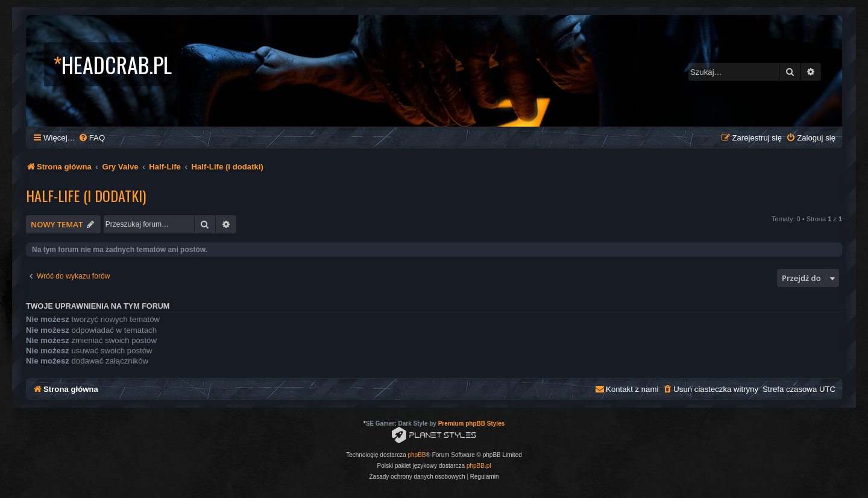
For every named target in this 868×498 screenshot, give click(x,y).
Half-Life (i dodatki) (86, 195)
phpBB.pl (479, 466)
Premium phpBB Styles (472, 424)
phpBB (417, 455)
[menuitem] (92, 138)
